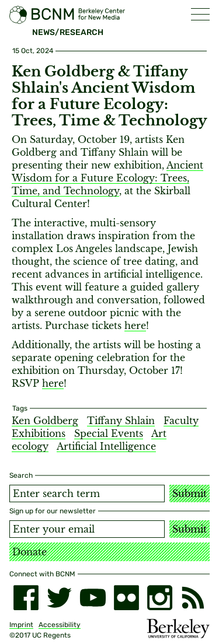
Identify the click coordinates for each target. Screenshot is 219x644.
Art (159, 433)
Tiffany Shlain (121, 421)
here (135, 325)
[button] (200, 14)
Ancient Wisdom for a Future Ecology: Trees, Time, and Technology (107, 178)
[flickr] (126, 598)
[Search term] (87, 494)
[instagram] (160, 598)
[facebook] (26, 598)
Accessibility (60, 625)
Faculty (181, 421)
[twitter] (59, 598)
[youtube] (93, 598)
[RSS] (193, 598)
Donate (29, 552)
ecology (30, 446)
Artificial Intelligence (106, 446)
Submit (190, 494)
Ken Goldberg (45, 421)
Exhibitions (39, 433)
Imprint (21, 625)
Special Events (109, 433)
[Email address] (87, 529)
